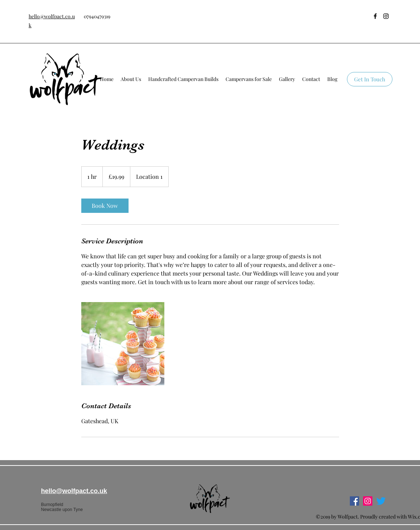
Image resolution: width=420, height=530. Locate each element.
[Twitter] (381, 501)
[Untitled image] (123, 344)
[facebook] (375, 16)
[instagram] (386, 16)
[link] (105, 206)
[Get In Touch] (370, 79)
